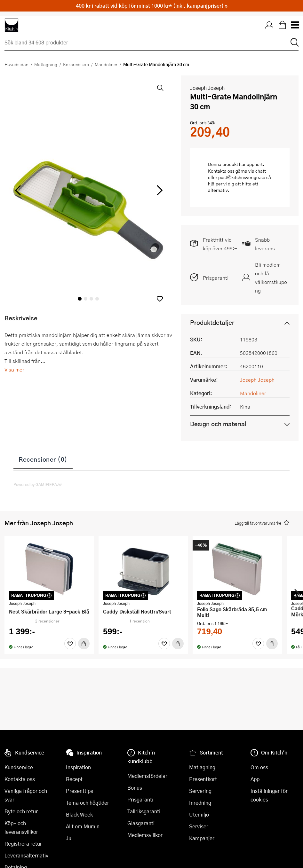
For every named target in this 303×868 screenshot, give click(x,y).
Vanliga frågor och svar (26, 795)
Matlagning (46, 64)
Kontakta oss (20, 779)
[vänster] (18, 191)
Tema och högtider (88, 803)
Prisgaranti (216, 278)
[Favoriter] (70, 644)
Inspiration (78, 767)
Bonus (135, 788)
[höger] (159, 191)
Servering (200, 791)
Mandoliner (106, 64)
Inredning (200, 803)
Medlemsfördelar (147, 776)
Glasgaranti (141, 823)
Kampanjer (202, 838)
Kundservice (19, 767)
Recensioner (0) (43, 459)
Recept (74, 779)
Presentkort (203, 779)
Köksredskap (76, 64)
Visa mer (14, 369)
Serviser (199, 826)
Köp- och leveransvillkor (21, 827)
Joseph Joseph (207, 88)
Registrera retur (23, 844)
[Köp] (84, 644)
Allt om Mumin (83, 826)
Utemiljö (199, 814)
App (255, 779)
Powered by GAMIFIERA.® (38, 484)
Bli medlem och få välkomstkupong (271, 278)
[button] (160, 299)
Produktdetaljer (212, 322)
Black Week (79, 814)
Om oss (259, 767)
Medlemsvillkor (145, 835)
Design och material (218, 424)
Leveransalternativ (26, 855)
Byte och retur (21, 811)
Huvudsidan (16, 64)
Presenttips (80, 791)
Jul (69, 838)
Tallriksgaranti (144, 811)
